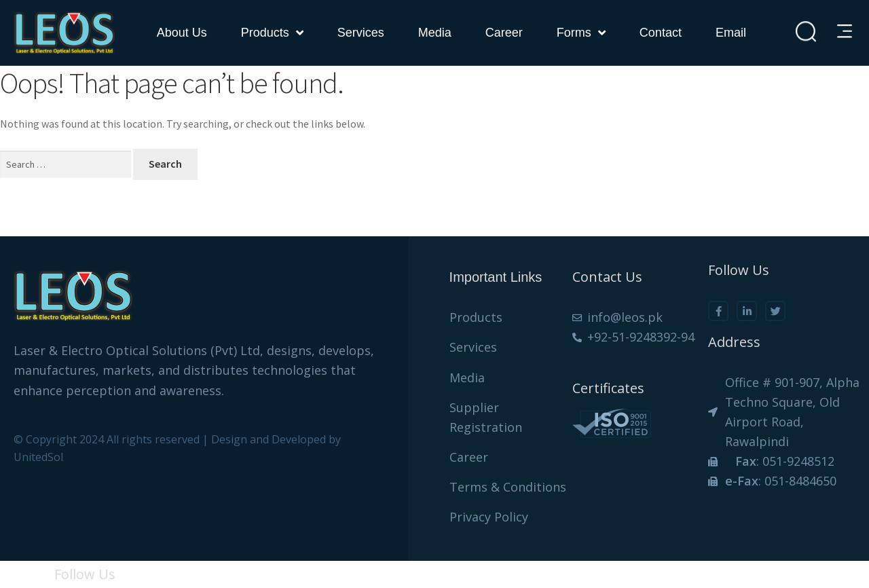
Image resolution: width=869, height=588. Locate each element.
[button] (846, 32)
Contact (661, 33)
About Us (182, 33)
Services (361, 33)
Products (272, 33)
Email (731, 33)
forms (581, 33)
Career (504, 33)
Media (435, 33)
